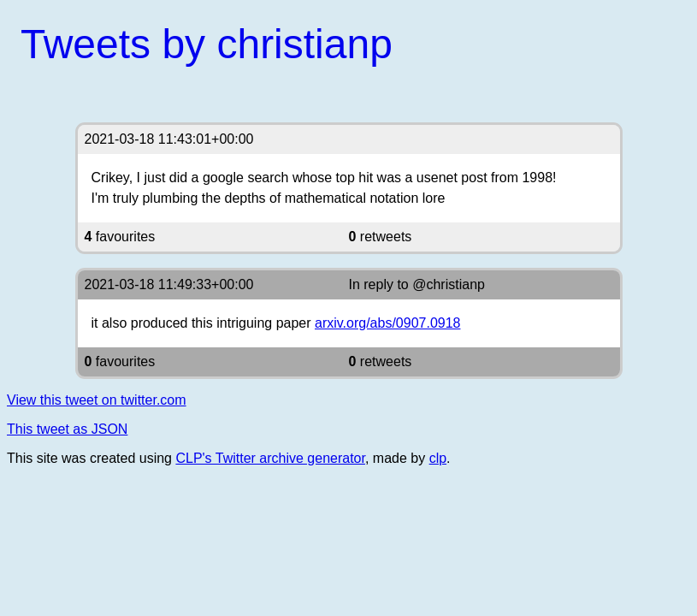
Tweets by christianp (207, 44)
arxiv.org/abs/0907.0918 (387, 323)
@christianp (449, 284)
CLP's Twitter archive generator (270, 458)
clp (438, 458)
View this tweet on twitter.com (97, 400)
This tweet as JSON (67, 429)
